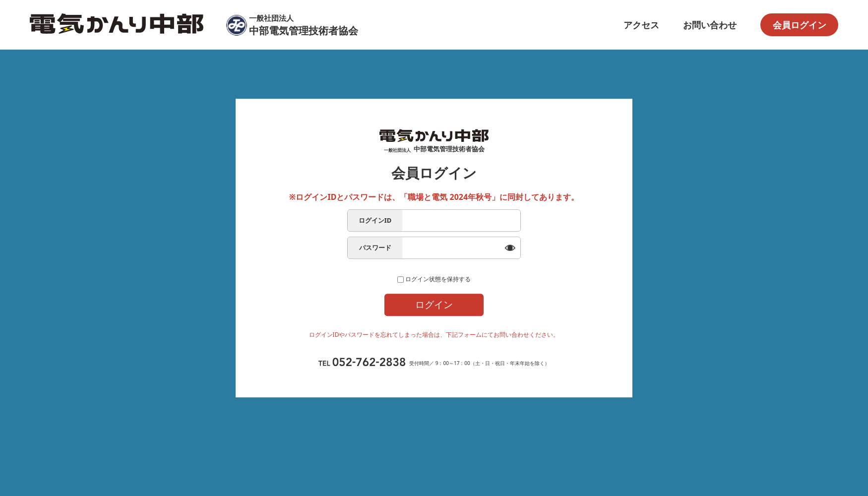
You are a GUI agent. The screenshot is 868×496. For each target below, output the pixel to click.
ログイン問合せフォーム (434, 349)
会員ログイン (800, 25)
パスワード (375, 238)
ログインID (375, 211)
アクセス (641, 25)
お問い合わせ (710, 25)
